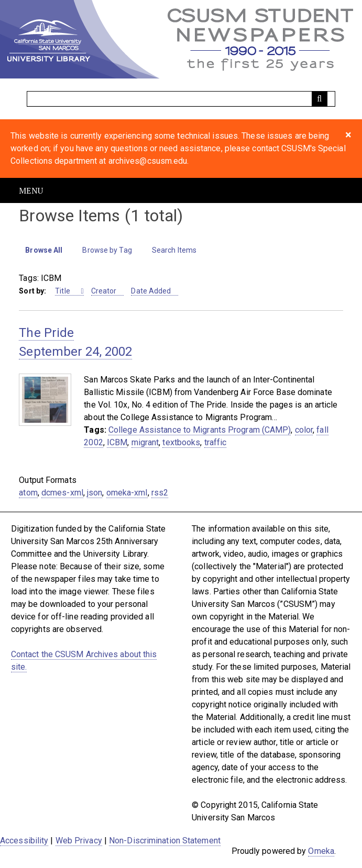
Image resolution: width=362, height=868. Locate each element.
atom (28, 493)
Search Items (174, 250)
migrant (145, 442)
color (304, 430)
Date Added (151, 291)
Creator (104, 291)
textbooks (181, 442)
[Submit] (320, 99)
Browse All (44, 250)
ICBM (117, 442)
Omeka (321, 851)
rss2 (160, 493)
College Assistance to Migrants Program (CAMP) (200, 430)
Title (63, 291)
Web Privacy (79, 841)
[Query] (181, 99)
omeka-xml (127, 493)
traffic (216, 442)
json (95, 493)
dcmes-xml (62, 493)
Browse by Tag (107, 250)
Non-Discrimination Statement (165, 841)
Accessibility (24, 841)
